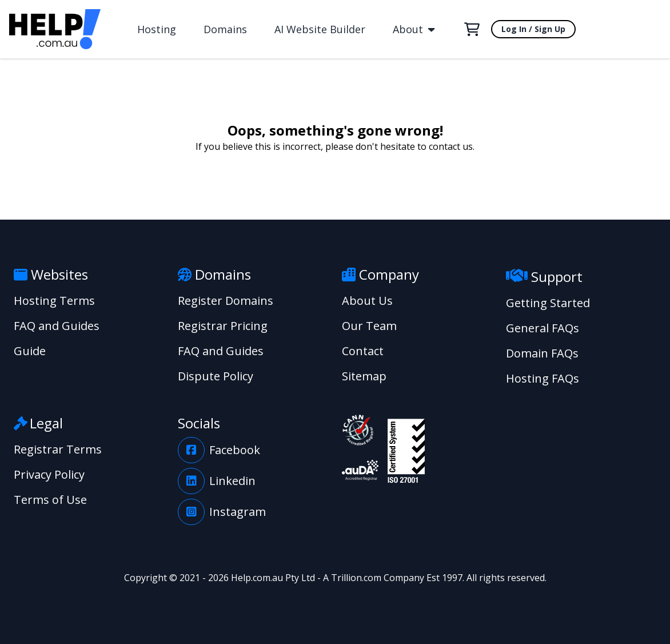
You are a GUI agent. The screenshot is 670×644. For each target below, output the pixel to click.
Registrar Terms (58, 449)
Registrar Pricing (223, 326)
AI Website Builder (320, 29)
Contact (363, 351)
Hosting (157, 29)
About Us (367, 301)
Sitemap (364, 376)
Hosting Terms (54, 301)
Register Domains (226, 301)
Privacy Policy (49, 474)
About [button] (414, 29)
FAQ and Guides (57, 326)
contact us (451, 146)
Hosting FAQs (543, 378)
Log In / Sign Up (533, 29)
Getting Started (548, 303)
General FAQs (543, 328)
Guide (30, 351)
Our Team (369, 326)
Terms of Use (50, 500)
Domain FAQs (542, 353)
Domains (225, 29)
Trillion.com (356, 578)
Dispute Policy (216, 376)
